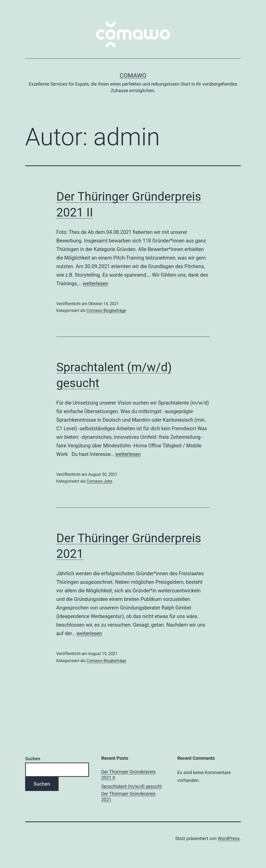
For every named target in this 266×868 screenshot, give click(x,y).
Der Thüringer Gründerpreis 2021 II (128, 775)
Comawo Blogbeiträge (106, 311)
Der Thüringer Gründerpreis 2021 (128, 797)
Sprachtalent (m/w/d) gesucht (132, 786)
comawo (133, 76)
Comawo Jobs (99, 481)
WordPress (229, 838)
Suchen (33, 759)
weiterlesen (95, 283)
